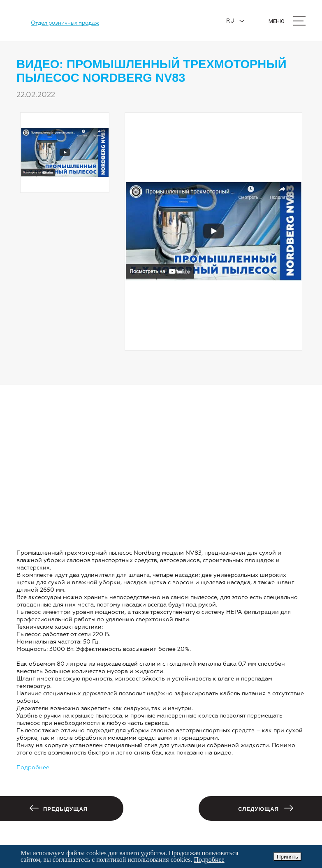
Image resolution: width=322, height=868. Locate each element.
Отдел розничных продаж (65, 23)
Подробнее (33, 768)
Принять (287, 857)
